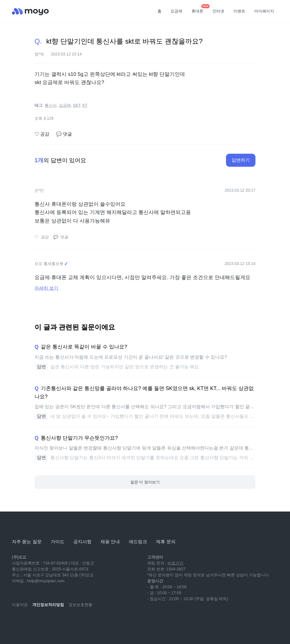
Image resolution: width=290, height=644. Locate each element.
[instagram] (41, 621)
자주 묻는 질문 (27, 542)
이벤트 (239, 11)
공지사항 (82, 542)
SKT (77, 105)
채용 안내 (110, 542)
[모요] (26, 526)
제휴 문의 (166, 542)
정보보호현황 (80, 605)
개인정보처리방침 (48, 605)
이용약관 (20, 605)
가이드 (57, 542)
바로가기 (176, 563)
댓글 (64, 134)
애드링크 (138, 542)
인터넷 (218, 11)
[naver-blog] (29, 621)
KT (85, 105)
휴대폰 (199, 9)
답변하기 (241, 160)
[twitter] (66, 621)
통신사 (51, 105)
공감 (42, 134)
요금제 (176, 11)
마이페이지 (264, 11)
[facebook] (54, 621)
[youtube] (16, 621)
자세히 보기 (46, 288)
